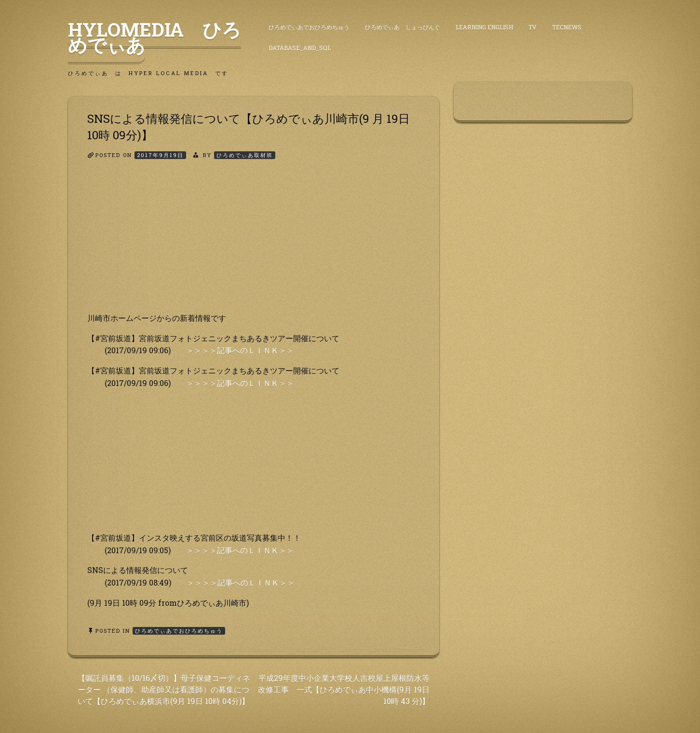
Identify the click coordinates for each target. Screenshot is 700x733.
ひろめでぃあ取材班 (245, 155)
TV (532, 27)
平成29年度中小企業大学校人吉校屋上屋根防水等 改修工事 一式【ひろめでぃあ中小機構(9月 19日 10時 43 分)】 (344, 689)
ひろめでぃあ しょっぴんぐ (403, 27)
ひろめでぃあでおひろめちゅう (309, 27)
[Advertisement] (254, 244)
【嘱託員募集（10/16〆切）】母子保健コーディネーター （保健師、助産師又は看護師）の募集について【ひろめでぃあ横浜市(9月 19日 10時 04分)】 (164, 689)
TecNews (567, 27)
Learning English (484, 27)
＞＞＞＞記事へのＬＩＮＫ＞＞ (240, 350)
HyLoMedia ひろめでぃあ (155, 37)
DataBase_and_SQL (300, 48)
